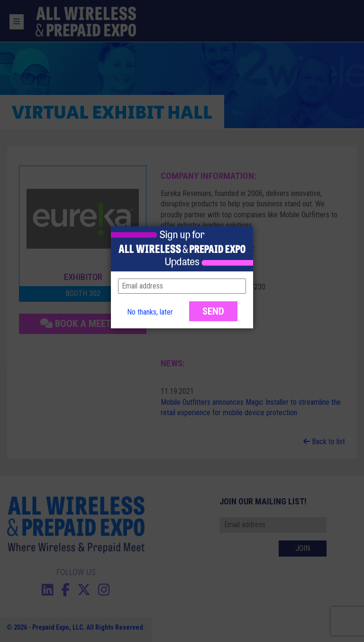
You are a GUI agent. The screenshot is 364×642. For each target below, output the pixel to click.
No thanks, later (150, 312)
